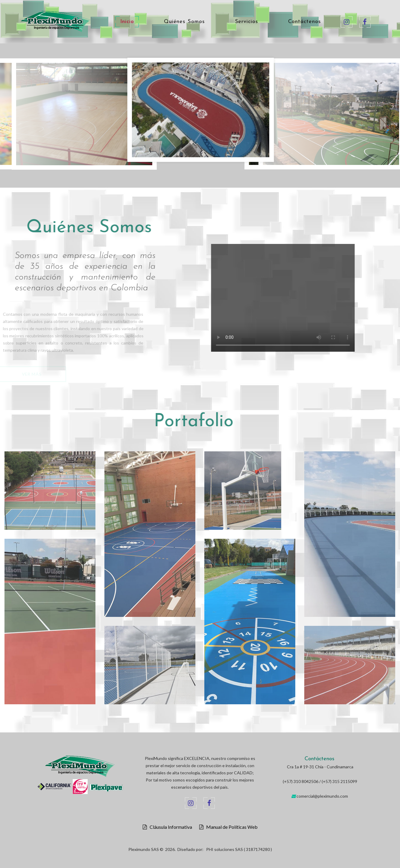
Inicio (127, 22)
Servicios (247, 22)
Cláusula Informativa (169, 827)
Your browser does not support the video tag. (296, 298)
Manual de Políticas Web (231, 827)
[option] (201, 111)
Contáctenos (305, 22)
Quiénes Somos (184, 22)
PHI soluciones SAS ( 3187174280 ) (239, 849)
